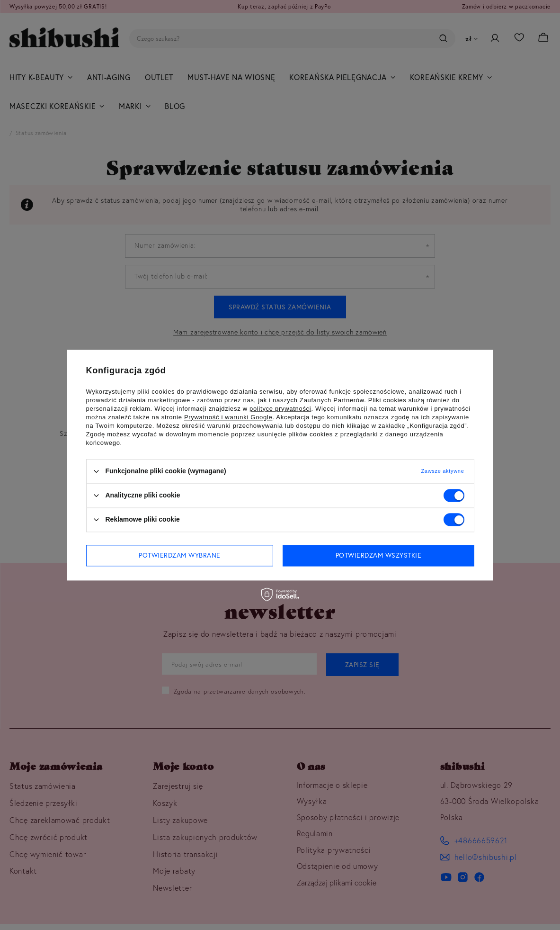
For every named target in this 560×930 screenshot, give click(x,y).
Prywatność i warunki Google (228, 417)
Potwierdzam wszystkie (379, 555)
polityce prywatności (280, 409)
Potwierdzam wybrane (180, 555)
